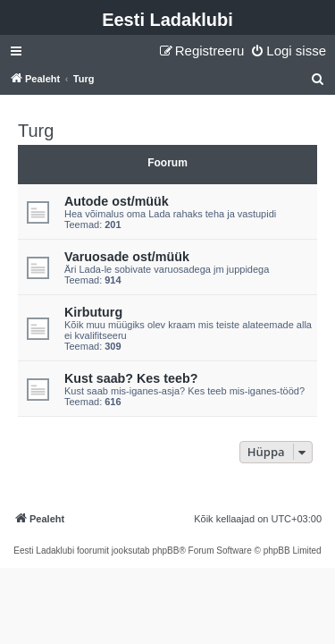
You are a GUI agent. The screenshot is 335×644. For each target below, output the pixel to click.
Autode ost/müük (117, 201)
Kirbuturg (93, 312)
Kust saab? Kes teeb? (131, 378)
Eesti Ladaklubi (167, 20)
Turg (36, 131)
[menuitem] (288, 51)
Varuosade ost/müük (127, 257)
